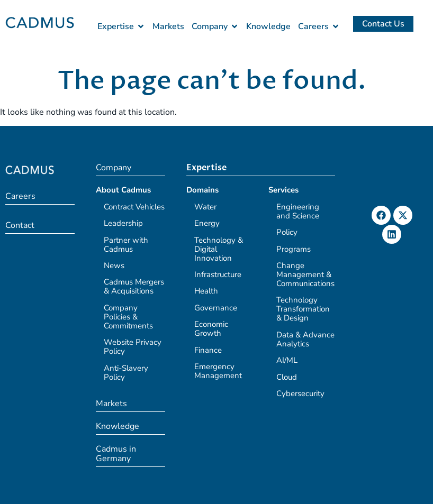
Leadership (123, 223)
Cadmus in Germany (116, 454)
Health (206, 291)
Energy (207, 223)
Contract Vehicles (134, 207)
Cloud (287, 377)
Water (205, 207)
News (114, 265)
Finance (208, 350)
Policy (287, 232)
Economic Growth (211, 329)
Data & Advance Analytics (305, 339)
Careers (20, 196)
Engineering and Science (298, 211)
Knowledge (118, 426)
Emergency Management (218, 371)
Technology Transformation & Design (303, 309)
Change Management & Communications (305, 274)
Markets (111, 404)
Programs (294, 249)
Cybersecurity (300, 393)
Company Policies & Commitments (128, 317)
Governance (216, 308)
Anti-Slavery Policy (126, 373)
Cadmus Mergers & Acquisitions (134, 286)
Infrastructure (218, 274)
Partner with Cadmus (126, 245)
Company (114, 168)
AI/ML (287, 360)
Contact (20, 225)
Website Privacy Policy (133, 347)
